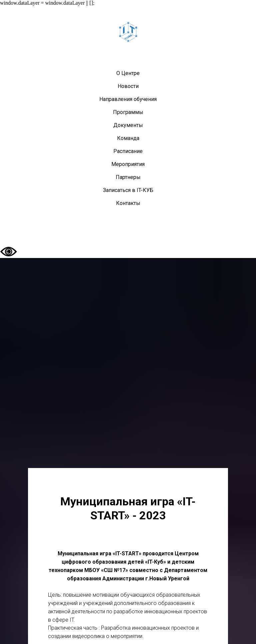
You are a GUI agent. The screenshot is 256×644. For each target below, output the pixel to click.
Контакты (128, 203)
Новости (128, 86)
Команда (128, 138)
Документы (128, 125)
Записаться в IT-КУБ (128, 190)
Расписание (128, 151)
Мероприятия (128, 164)
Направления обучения (128, 99)
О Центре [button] (128, 73)
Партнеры (128, 177)
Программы (128, 112)
